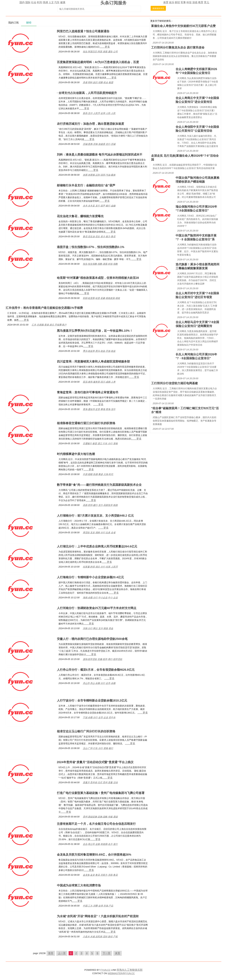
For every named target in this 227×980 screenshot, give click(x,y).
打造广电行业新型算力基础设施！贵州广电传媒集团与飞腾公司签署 (101, 793)
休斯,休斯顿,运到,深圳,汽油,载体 (99, 175)
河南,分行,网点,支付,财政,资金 (98, 628)
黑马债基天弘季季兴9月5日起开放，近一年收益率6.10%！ (95, 331)
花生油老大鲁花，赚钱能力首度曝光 (80, 216)
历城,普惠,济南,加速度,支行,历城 (99, 144)
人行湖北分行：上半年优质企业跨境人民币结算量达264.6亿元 (97, 546)
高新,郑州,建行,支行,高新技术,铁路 (100, 505)
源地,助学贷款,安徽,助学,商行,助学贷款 (103, 659)
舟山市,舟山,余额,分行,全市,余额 (99, 683)
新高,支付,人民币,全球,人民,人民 (99, 113)
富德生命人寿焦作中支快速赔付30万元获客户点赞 (183, 26)
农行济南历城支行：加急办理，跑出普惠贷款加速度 (90, 124)
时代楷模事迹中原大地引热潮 (76, 454)
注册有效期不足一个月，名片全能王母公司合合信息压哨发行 (96, 824)
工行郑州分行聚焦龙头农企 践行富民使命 (178, 48)
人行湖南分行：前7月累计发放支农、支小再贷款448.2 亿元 (95, 516)
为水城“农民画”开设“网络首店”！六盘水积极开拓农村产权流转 (98, 916)
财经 (177, 2)
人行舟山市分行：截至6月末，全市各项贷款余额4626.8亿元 (96, 670)
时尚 (40, 2)
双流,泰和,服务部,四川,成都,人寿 (99, 382)
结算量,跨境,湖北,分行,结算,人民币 (100, 567)
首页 (51, 953)
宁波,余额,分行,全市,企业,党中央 (99, 717)
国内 (22, 2)
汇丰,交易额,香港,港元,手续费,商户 (49, 325)
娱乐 (172, 2)
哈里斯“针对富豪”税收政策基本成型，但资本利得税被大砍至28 (98, 278)
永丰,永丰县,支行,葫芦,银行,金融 (99, 206)
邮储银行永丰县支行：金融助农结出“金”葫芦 (86, 185)
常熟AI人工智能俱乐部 (130, 970)
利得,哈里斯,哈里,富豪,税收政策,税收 (101, 298)
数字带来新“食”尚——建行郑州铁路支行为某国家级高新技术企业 (99, 485)
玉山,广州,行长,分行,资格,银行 (98, 748)
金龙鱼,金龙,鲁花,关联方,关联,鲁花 (100, 875)
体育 (166, 2)
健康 (63, 2)
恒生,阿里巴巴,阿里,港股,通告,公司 (100, 52)
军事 (183, 2)
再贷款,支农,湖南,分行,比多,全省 (99, 532)
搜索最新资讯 (158, 8)
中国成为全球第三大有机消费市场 (79, 885)
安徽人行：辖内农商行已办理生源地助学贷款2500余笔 (92, 639)
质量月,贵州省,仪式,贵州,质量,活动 (100, 782)
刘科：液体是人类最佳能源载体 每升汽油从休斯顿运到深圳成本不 (100, 155)
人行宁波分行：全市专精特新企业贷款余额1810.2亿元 (92, 701)
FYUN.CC (105, 970)
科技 (189, 2)
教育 (201, 2)
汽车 (57, 2)
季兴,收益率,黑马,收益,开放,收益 (99, 351)
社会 (34, 2)
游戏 (195, 2)
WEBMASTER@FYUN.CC (121, 973)
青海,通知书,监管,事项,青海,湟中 (99, 409)
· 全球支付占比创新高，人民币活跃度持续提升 (87, 93)
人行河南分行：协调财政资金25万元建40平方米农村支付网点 (97, 608)
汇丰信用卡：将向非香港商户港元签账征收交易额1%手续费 (44, 308)
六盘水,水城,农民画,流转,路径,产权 (100, 937)
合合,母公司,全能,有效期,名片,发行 (100, 844)
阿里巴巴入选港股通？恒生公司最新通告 (83, 31)
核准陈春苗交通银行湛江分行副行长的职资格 (86, 423)
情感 (45, 2)
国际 (28, 2)
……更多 (105, 47)
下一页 (107, 953)
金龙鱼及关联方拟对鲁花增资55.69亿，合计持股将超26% (94, 855)
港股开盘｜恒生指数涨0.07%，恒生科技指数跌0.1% (91, 247)
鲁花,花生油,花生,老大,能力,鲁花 (99, 236)
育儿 (207, 2)
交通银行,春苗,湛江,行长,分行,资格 (100, 443)
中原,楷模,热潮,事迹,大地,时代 (98, 474)
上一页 (62, 953)
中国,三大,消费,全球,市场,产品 (98, 906)
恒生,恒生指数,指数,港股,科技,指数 (100, 264)
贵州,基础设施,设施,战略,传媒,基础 (100, 817)
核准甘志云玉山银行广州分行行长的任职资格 (86, 731)
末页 (118, 953)
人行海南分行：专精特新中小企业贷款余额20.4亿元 (90, 577)
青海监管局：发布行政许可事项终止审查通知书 (88, 392)
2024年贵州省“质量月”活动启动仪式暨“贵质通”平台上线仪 (95, 762)
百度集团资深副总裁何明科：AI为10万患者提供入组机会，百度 (98, 62)
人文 (51, 2)
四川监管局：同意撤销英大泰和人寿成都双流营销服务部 (93, 362)
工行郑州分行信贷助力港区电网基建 (174, 383)
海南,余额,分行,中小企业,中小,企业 (100, 598)
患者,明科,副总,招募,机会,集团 (98, 82)
